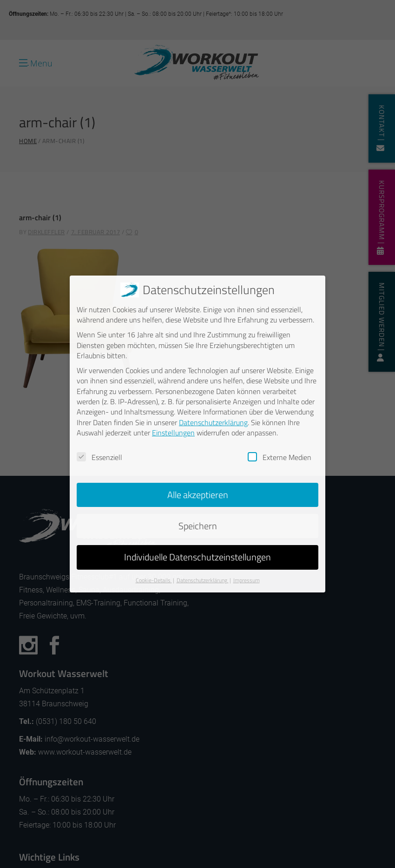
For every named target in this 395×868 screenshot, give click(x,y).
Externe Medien (280, 457)
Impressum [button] (247, 580)
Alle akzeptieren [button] (198, 494)
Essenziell (99, 457)
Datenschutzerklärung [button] (203, 580)
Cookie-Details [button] (154, 580)
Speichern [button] (198, 525)
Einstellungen (173, 432)
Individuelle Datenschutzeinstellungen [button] (197, 556)
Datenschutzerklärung (213, 422)
